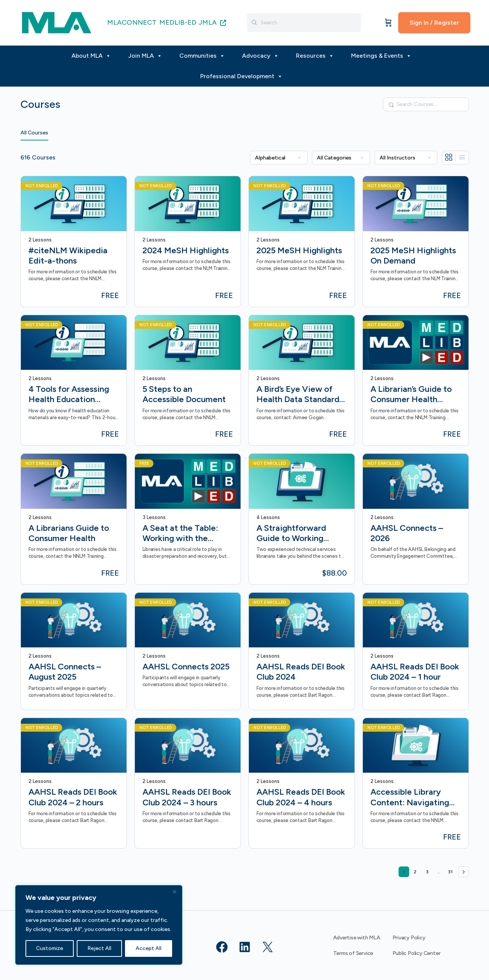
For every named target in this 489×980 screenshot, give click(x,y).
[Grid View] (449, 158)
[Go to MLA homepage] (57, 22)
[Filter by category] (341, 158)
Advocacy (260, 56)
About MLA (91, 56)
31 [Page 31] (452, 870)
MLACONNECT (132, 22)
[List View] (462, 158)
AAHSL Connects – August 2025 (65, 672)
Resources (315, 56)
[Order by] (279, 158)
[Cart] (388, 23)
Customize (50, 948)
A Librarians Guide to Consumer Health (69, 533)
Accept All (149, 948)
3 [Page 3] (429, 870)
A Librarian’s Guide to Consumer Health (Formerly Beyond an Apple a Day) (411, 394)
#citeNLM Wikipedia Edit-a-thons (68, 256)
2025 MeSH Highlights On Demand (413, 256)
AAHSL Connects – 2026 (407, 533)
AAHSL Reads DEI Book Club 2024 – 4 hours (301, 797)
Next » (464, 872)
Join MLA (145, 56)
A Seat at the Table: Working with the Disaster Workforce (180, 533)
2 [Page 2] (417, 870)
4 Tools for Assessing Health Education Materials (69, 394)
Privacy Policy (409, 938)
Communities (202, 56)
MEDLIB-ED (178, 22)
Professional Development (241, 76)
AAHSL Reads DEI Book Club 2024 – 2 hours (73, 797)
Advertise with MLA (357, 938)
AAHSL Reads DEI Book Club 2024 (301, 672)
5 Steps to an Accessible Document (184, 394)
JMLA (212, 22)
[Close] (174, 892)
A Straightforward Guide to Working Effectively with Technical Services (292, 533)
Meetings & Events (381, 56)
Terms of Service (353, 953)
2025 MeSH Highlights (299, 250)
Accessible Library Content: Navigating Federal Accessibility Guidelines (410, 797)
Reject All (99, 948)
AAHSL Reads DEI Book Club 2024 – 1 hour (415, 672)
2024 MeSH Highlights (186, 250)
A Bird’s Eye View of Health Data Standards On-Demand (300, 394)
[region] (99, 925)
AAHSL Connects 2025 (186, 667)
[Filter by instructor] (406, 158)
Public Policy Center (417, 953)
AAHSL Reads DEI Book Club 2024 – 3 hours (187, 797)
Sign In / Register (434, 23)
